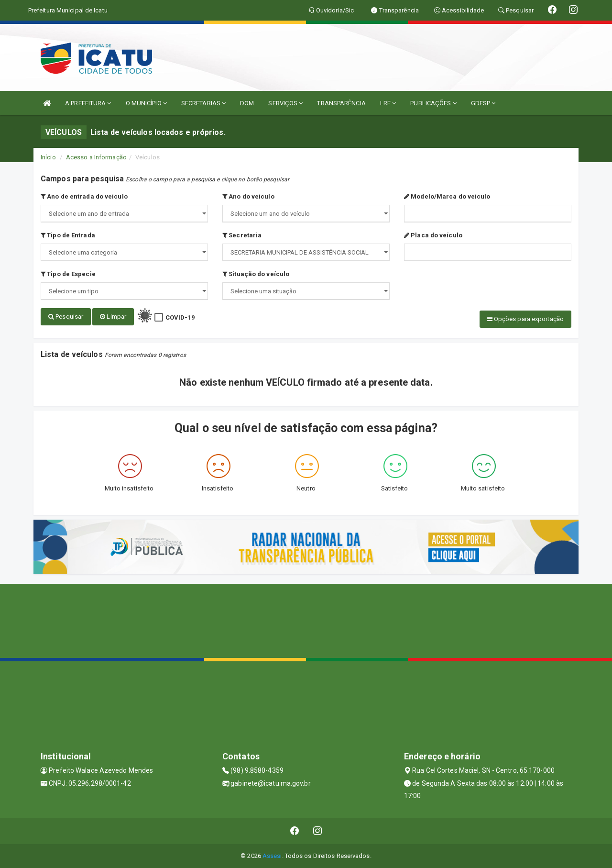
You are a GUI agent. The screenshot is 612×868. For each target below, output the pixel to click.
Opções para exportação (525, 319)
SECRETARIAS (203, 103)
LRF (388, 103)
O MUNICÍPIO (146, 103)
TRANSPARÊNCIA (341, 103)
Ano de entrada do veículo (84, 196)
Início (48, 157)
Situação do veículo (256, 274)
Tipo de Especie (68, 274)
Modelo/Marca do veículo (447, 196)
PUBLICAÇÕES (433, 103)
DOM (247, 103)
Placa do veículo (433, 235)
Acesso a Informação (96, 157)
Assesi (272, 856)
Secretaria (242, 235)
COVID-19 (180, 317)
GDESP (483, 103)
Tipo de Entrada (68, 235)
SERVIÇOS (285, 103)
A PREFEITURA (88, 103)
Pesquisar (66, 317)
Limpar (113, 317)
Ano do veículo (248, 196)
